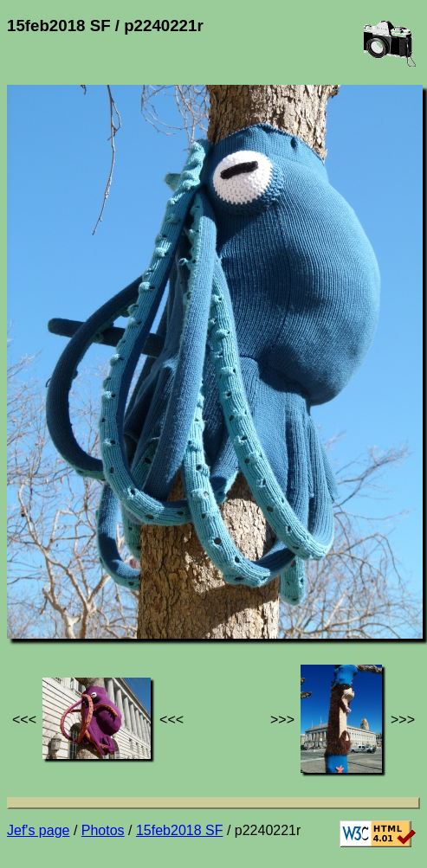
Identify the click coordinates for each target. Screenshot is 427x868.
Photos (103, 830)
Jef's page (38, 830)
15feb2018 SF (180, 830)
